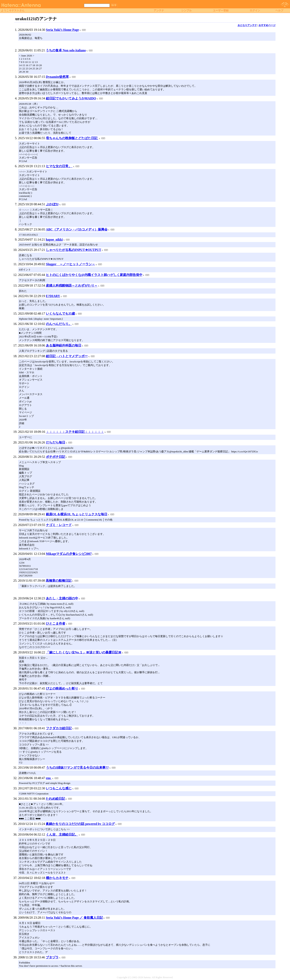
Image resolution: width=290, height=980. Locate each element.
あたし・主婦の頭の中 (62, 598)
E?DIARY (53, 296)
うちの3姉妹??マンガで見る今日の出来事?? (77, 768)
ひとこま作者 (56, 624)
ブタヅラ (52, 957)
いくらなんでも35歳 (60, 314)
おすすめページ (267, 25)
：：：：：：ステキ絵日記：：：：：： (75, 432)
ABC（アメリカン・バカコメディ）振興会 (77, 229)
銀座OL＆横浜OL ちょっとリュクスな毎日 (77, 514)
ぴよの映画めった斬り (62, 688)
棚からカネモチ (57, 878)
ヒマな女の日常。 (59, 166)
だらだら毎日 (56, 442)
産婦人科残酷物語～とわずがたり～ (72, 285)
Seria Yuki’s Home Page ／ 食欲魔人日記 (74, 918)
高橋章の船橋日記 (59, 581)
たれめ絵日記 (55, 799)
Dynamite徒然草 (57, 77)
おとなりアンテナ (247, 25)
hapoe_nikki (54, 240)
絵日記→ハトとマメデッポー (67, 356)
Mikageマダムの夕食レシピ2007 (69, 554)
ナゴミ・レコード (59, 525)
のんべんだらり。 (59, 324)
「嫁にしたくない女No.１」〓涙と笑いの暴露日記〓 (84, 652)
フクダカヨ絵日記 (59, 728)
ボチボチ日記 (56, 457)
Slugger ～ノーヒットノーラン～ (70, 264)
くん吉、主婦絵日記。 (62, 834)
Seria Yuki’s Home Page (62, 30)
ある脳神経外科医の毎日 (64, 345)
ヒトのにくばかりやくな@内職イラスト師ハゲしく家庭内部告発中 (94, 275)
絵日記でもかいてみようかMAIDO (71, 98)
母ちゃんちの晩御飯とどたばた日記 (72, 138)
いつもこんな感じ (59, 788)
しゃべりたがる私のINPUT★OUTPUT (74, 250)
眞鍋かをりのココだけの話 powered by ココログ (80, 824)
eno (49, 778)
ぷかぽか (52, 204)
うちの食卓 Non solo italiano (66, 50)
